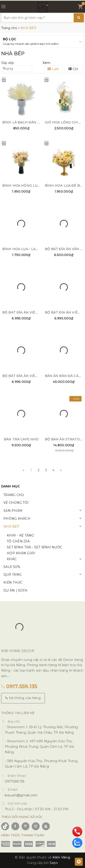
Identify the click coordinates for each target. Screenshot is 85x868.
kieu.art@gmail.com (21, 795)
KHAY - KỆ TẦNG (21, 535)
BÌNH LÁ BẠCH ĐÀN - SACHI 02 (29, 122)
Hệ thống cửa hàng (23, 698)
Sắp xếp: (8, 63)
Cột (73, 69)
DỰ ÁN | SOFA (15, 590)
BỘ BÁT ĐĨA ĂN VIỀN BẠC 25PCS (30, 312)
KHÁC (12, 559)
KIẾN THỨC (13, 582)
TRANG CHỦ (14, 495)
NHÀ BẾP (11, 527)
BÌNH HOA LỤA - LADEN (23, 249)
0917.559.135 (19, 686)
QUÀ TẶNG (12, 574)
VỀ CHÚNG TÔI (16, 503)
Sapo (54, 863)
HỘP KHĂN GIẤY (21, 553)
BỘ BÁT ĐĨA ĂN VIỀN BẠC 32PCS (30, 376)
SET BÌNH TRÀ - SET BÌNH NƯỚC (34, 547)
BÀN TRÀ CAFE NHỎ (21, 439)
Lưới (53, 69)
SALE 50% (12, 567)
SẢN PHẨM (13, 511)
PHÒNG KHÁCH (17, 519)
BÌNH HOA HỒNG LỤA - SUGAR (29, 186)
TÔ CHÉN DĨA (18, 541)
